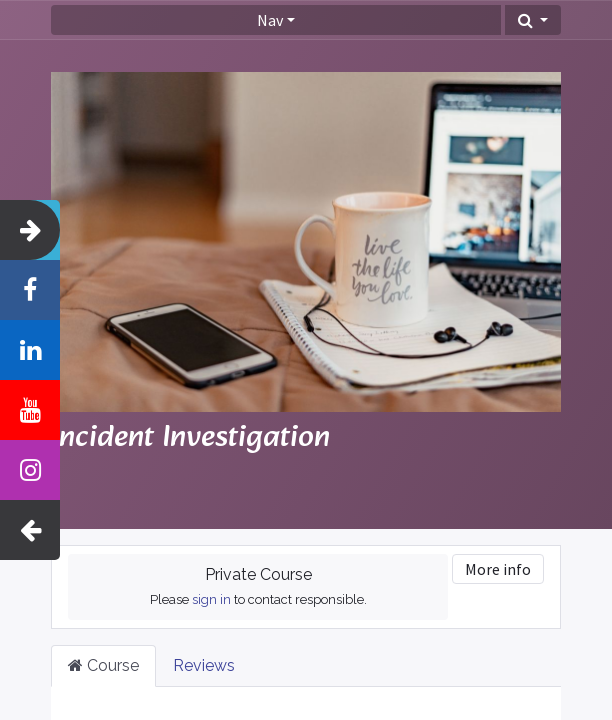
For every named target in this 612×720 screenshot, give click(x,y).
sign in (211, 599)
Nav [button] (270, 20)
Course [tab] (103, 665)
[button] (533, 20)
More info (498, 569)
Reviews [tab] (204, 665)
